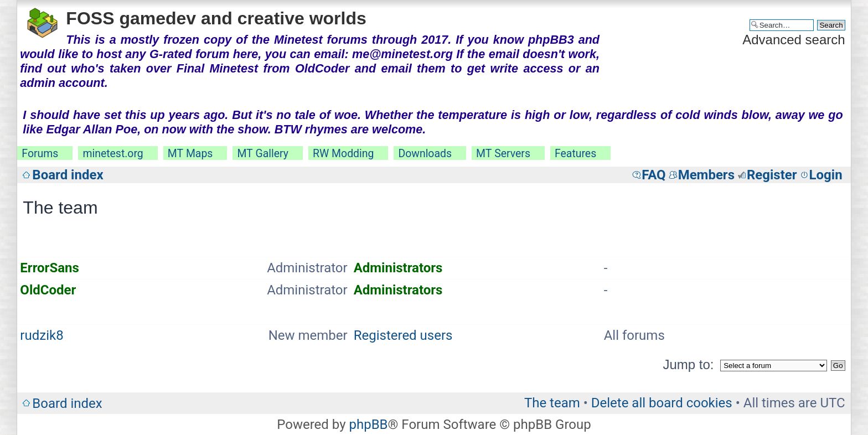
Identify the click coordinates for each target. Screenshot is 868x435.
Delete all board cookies (662, 403)
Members (706, 175)
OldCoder (48, 290)
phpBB (368, 424)
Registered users (403, 335)
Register (772, 175)
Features (575, 154)
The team (552, 403)
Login (826, 175)
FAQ (653, 175)
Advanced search (794, 40)
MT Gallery (263, 154)
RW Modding (343, 154)
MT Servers (503, 154)
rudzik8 (42, 335)
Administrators (398, 268)
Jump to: (688, 364)
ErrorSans (49, 268)
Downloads (425, 154)
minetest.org (113, 154)
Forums (40, 154)
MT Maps (190, 154)
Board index (68, 175)
